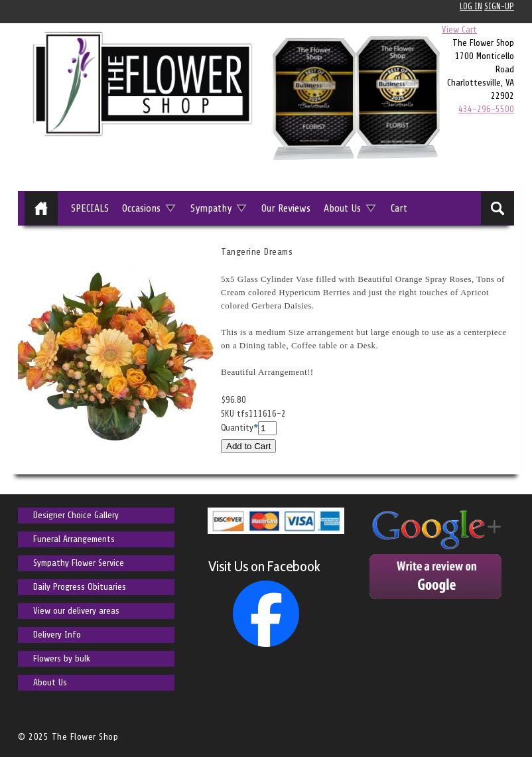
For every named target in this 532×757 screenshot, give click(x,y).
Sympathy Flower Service (79, 563)
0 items (497, 30)
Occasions (141, 208)
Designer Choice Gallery (76, 515)
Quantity (237, 428)
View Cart (459, 30)
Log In (471, 6)
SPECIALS (90, 208)
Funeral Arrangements (74, 539)
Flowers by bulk (62, 658)
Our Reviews (286, 208)
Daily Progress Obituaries (80, 587)
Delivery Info (57, 635)
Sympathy (211, 208)
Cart (399, 208)
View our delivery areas (76, 611)
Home (41, 208)
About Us (342, 208)
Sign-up (499, 6)
